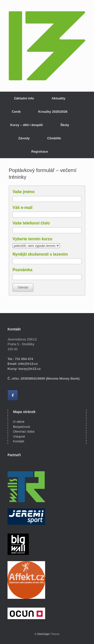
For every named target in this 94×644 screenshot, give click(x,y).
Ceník (16, 112)
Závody (24, 138)
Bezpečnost (22, 427)
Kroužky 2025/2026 (53, 112)
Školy (65, 125)
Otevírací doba (24, 431)
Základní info (24, 98)
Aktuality (59, 98)
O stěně (19, 422)
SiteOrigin (43, 634)
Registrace (40, 152)
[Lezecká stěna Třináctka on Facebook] (13, 395)
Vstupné (19, 436)
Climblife (54, 138)
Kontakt (19, 441)
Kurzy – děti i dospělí (27, 125)
